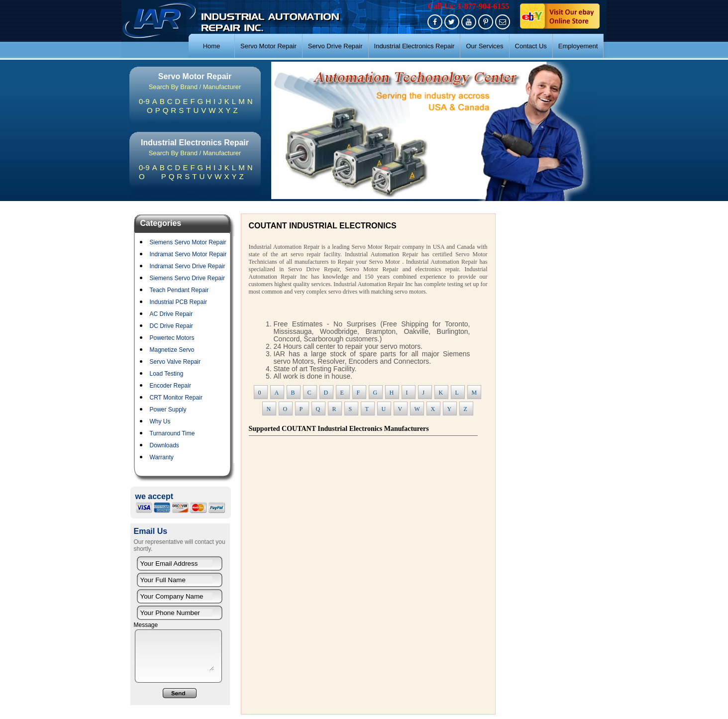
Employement (578, 46)
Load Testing (167, 374)
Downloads (164, 445)
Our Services (484, 46)
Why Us (160, 421)
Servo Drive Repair (335, 46)
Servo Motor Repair (268, 46)
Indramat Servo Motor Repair (188, 254)
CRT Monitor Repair (176, 398)
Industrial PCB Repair (178, 302)
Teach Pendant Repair (179, 290)
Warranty (162, 457)
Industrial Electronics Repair (415, 46)
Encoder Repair (170, 386)
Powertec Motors (172, 338)
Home (212, 46)
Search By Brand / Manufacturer (195, 87)
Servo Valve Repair (175, 362)
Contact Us (531, 46)
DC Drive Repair (171, 326)
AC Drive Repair (171, 314)
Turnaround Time (172, 433)
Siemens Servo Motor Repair (188, 242)
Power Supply (168, 410)
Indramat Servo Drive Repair (188, 266)
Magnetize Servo (172, 350)
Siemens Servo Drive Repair (187, 278)
